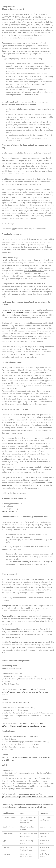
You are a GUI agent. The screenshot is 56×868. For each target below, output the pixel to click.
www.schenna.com (15, 313)
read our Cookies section (34, 271)
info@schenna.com (31, 488)
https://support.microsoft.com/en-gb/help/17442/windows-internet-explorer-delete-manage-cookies (25, 692)
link (13, 229)
